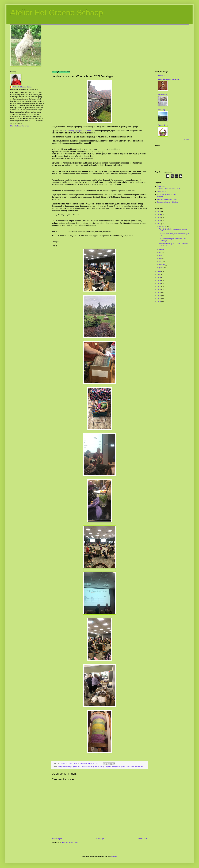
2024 (159, 218)
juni (161, 255)
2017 (159, 284)
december (163, 226)
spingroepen (116, 767)
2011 (159, 302)
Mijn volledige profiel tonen (20, 126)
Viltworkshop (161, 192)
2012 (159, 299)
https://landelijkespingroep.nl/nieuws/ (77, 131)
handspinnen (62, 767)
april (161, 261)
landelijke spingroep (88, 767)
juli (160, 252)
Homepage (100, 839)
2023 (159, 221)
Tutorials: (160, 197)
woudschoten (139, 767)
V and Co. (161, 76)
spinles (123, 767)
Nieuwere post (57, 839)
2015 (159, 290)
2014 (159, 293)
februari (162, 265)
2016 (159, 286)
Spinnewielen (130, 767)
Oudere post (142, 839)
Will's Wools (162, 95)
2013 (159, 296)
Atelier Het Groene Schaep (57, 13)
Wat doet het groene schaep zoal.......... (171, 189)
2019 (159, 277)
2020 (159, 274)
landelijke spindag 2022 (74, 767)
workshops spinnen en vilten (167, 194)
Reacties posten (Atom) (70, 843)
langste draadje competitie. (103, 767)
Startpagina (161, 186)
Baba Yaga (162, 110)
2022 (159, 224)
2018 (159, 281)
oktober (162, 249)
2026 (159, 212)
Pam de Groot (163, 125)
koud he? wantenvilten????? (167, 199)
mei (161, 258)
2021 (159, 271)
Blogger (114, 856)
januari (162, 268)
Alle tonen (186, 140)
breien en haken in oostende (168, 79)
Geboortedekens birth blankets (168, 202)
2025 (159, 215)
